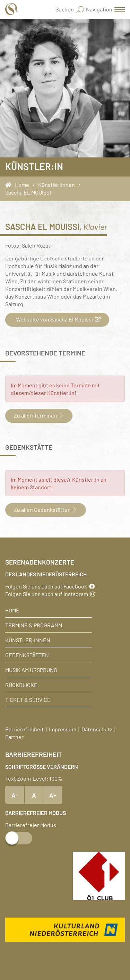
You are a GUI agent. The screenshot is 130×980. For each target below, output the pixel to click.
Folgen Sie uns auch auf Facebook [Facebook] (50, 586)
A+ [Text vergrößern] (53, 795)
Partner (14, 737)
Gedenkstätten (27, 655)
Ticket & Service (28, 699)
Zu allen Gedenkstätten (46, 509)
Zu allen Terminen (39, 415)
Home (12, 610)
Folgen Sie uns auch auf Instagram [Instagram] (50, 594)
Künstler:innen (28, 640)
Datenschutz (97, 729)
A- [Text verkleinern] (15, 795)
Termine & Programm (34, 625)
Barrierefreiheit (24, 729)
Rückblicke (21, 685)
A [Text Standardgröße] (34, 795)
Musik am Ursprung (31, 670)
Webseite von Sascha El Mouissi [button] (57, 319)
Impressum (63, 729)
